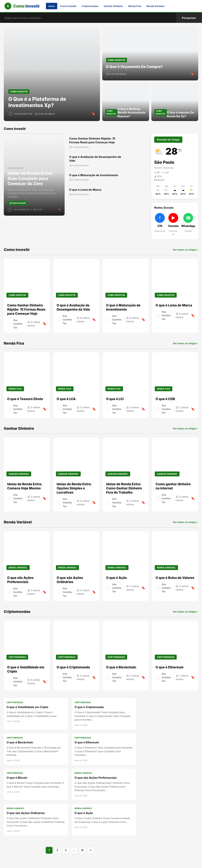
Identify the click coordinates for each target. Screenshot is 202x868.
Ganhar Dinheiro (113, 6)
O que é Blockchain (121, 667)
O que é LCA (66, 399)
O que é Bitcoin (17, 778)
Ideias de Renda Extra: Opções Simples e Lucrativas (74, 488)
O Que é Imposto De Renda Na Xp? (180, 114)
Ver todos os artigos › (185, 249)
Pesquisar (189, 18)
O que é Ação (117, 578)
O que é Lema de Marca (85, 190)
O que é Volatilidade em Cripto (27, 707)
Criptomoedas (90, 6)
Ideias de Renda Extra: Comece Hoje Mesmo (25, 486)
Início (52, 6)
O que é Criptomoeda (73, 667)
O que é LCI (115, 399)
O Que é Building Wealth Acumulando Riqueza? (131, 113)
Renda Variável (155, 6)
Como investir (68, 6)
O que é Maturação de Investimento (94, 175)
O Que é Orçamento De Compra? (134, 67)
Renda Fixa (135, 6)
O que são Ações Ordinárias (70, 580)
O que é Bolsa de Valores (175, 578)
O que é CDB (165, 399)
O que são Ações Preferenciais (20, 580)
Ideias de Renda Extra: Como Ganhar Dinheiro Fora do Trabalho (124, 488)
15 (82, 850)
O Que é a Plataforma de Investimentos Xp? (37, 102)
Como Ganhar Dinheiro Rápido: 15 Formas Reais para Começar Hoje (92, 140)
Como (27, 6)
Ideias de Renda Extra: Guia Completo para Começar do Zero (30, 178)
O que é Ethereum (169, 667)
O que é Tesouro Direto (25, 399)
